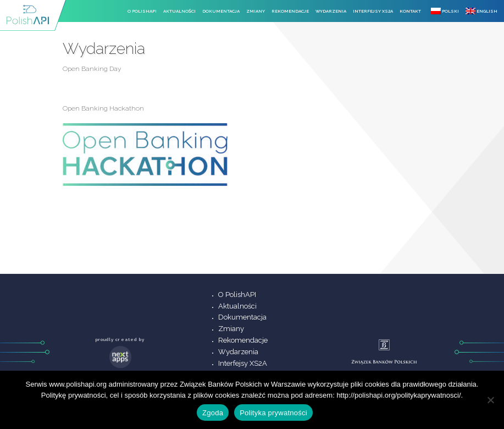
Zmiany (256, 11)
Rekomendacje (290, 11)
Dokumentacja (221, 11)
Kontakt (410, 11)
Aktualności (179, 11)
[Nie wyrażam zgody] (490, 400)
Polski (445, 11)
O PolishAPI (142, 11)
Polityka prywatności (273, 413)
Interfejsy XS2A (373, 11)
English (481, 11)
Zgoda (213, 413)
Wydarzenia (331, 11)
